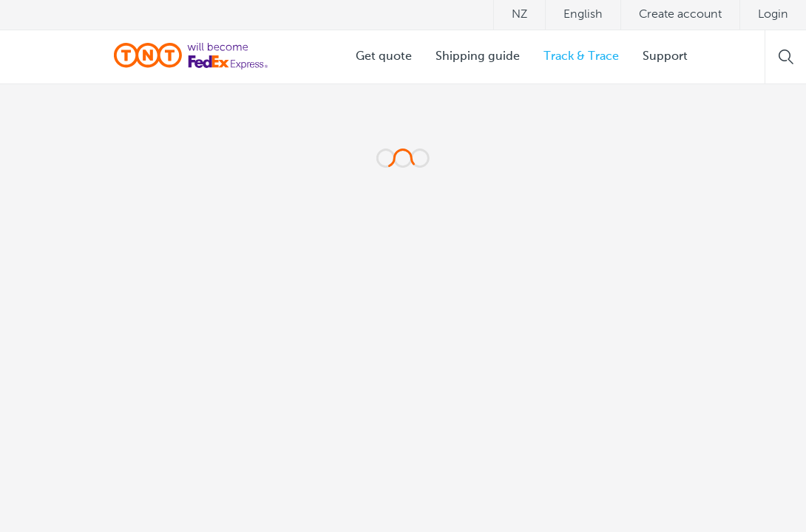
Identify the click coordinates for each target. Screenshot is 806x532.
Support (665, 57)
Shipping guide (478, 57)
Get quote (384, 57)
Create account (680, 15)
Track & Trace (581, 57)
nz (519, 15)
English (583, 15)
